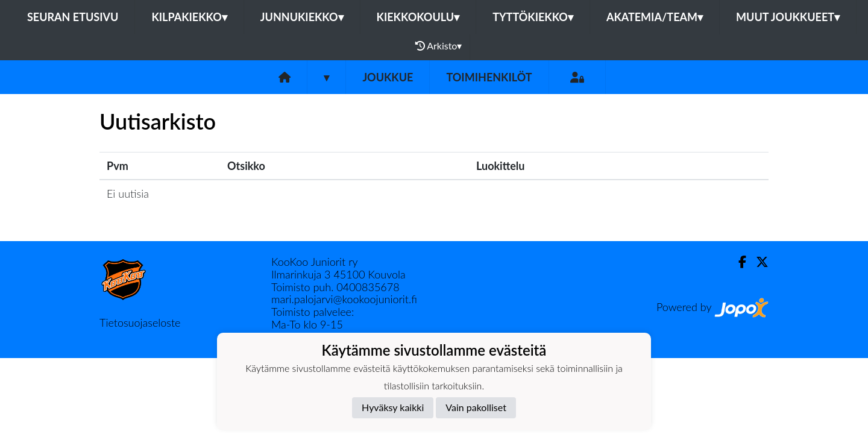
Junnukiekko (302, 17)
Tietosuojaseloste (140, 322)
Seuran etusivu (73, 17)
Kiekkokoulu (418, 17)
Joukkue (388, 77)
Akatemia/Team (655, 17)
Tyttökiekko (533, 17)
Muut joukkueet (788, 17)
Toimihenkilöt (489, 77)
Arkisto (439, 46)
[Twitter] (757, 262)
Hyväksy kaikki (393, 407)
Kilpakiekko (189, 17)
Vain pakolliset (476, 407)
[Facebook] (737, 262)
